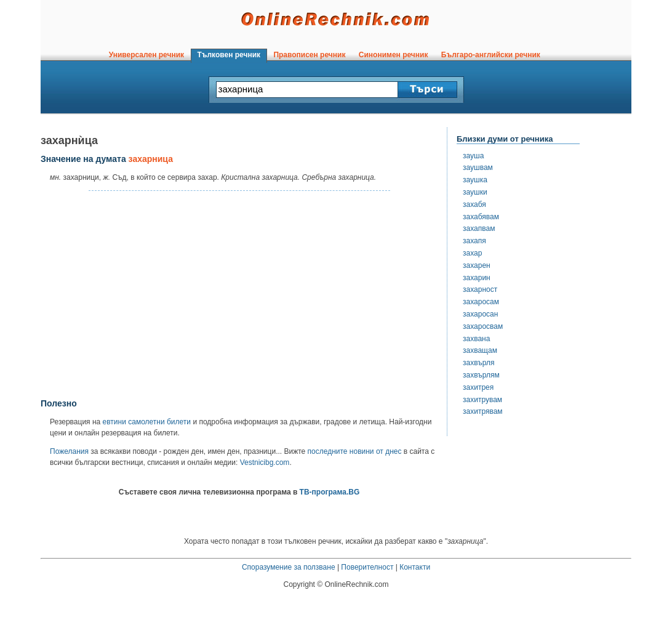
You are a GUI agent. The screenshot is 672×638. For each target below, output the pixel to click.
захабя (474, 204)
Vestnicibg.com (265, 462)
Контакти (415, 567)
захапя (474, 241)
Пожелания (69, 451)
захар (472, 253)
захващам (480, 350)
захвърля (478, 363)
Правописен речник (310, 55)
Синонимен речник (393, 55)
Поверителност (367, 567)
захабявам (481, 217)
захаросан (480, 314)
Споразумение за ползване (289, 567)
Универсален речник (146, 55)
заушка (475, 180)
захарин (477, 278)
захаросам (481, 302)
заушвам (478, 168)
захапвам (479, 228)
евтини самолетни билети (147, 422)
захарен (477, 265)
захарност (480, 289)
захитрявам (483, 411)
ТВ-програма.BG (330, 492)
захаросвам (483, 326)
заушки (475, 192)
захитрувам (482, 400)
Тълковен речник (229, 55)
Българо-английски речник (490, 55)
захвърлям (481, 375)
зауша (473, 156)
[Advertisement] (239, 295)
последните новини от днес (355, 451)
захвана (476, 339)
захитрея (478, 387)
